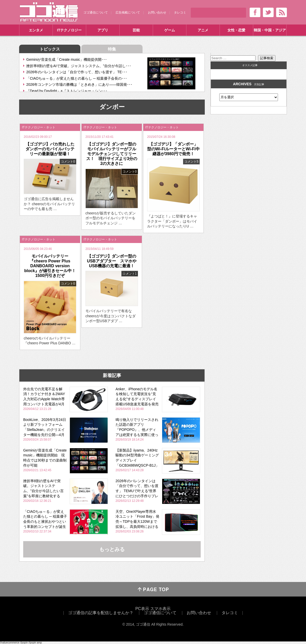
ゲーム (170, 30)
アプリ (103, 30)
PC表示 (142, 609)
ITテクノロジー (69, 30)
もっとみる (112, 549)
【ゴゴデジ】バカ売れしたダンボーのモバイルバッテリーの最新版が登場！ (50, 149)
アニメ (203, 30)
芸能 (136, 30)
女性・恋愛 (236, 30)
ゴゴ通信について (96, 13)
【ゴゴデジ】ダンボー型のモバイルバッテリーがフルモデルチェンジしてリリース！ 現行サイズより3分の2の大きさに (112, 154)
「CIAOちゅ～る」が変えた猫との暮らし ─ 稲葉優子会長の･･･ (77, 78)
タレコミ (180, 13)
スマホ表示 (160, 609)
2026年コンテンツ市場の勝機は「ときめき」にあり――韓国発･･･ (79, 84)
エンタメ (36, 30)
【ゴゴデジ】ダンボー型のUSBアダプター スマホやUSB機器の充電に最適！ (112, 261)
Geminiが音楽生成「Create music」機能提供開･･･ (67, 59)
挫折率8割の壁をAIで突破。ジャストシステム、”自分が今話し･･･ (79, 66)
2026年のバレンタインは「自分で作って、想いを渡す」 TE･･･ (77, 72)
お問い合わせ (157, 13)
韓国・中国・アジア (270, 30)
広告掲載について (128, 13)
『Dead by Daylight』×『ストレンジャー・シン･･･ (67, 91)
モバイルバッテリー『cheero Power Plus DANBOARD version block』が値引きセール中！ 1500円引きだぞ (52, 266)
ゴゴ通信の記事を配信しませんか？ (101, 613)
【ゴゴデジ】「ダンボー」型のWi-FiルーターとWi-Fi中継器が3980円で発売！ (173, 149)
